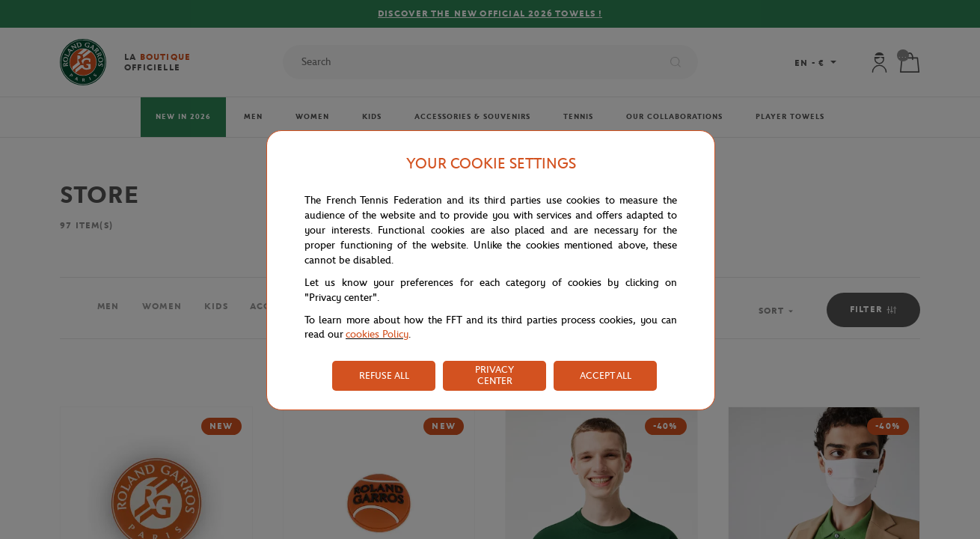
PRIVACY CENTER (494, 375)
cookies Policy (377, 334)
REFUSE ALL (384, 375)
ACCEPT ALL (606, 375)
